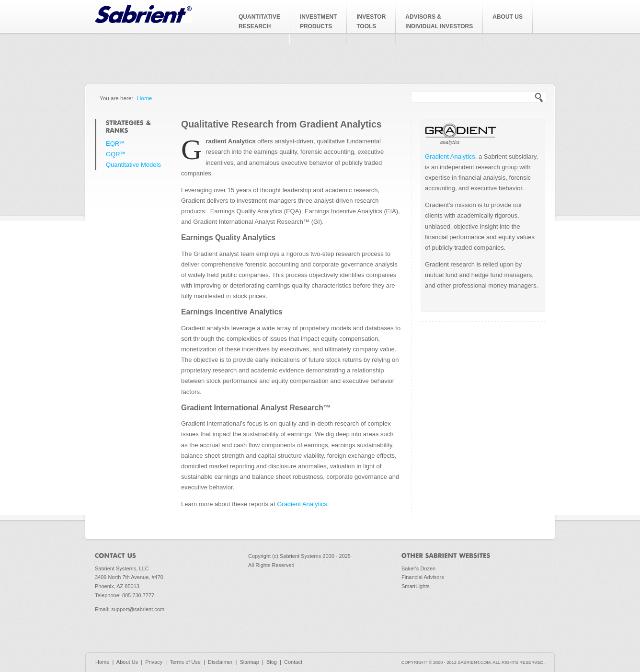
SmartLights (416, 586)
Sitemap (249, 662)
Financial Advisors (423, 577)
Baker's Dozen (418, 568)
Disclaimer (220, 662)
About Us (127, 662)
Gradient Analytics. (303, 504)
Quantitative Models (133, 165)
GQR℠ (116, 154)
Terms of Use (185, 662)
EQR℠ (115, 144)
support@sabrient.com (138, 609)
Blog (272, 662)
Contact (293, 662)
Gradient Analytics (450, 156)
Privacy (154, 662)
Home (144, 98)
